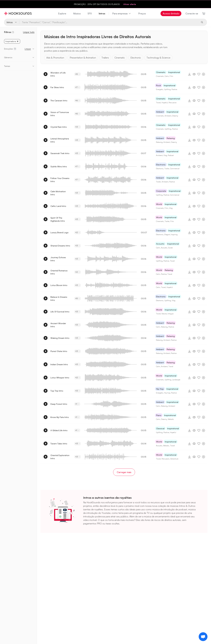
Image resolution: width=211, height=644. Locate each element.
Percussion (166, 459)
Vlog (165, 155)
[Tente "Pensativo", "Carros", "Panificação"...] (109, 22)
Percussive (172, 103)
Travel (158, 103)
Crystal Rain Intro (59, 127)
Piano (159, 415)
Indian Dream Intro (59, 364)
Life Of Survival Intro (60, 312)
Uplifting (167, 89)
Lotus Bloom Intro (59, 285)
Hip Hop (160, 389)
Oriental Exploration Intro (60, 457)
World (159, 204)
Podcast (171, 155)
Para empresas (122, 13)
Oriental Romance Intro (59, 272)
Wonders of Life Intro (58, 74)
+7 (77, 87)
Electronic (136, 58)
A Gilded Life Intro (59, 430)
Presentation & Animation (83, 58)
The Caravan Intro (59, 100)
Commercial (175, 169)
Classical (160, 428)
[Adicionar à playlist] (204, 74)
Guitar (171, 248)
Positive (174, 89)
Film (171, 76)
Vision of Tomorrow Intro (60, 114)
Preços (142, 13)
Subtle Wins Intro (59, 166)
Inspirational (174, 72)
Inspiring (174, 234)
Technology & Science (158, 58)
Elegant (167, 234)
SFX (90, 13)
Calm (167, 76)
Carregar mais (124, 472)
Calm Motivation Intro (58, 193)
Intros (102, 13)
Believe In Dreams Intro (59, 298)
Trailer (167, 169)
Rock (159, 85)
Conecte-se (192, 13)
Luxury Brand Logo (59, 232)
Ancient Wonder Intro (58, 325)
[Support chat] (203, 637)
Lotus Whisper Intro (60, 378)
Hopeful (165, 103)
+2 (78, 232)
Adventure (174, 459)
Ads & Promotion (55, 58)
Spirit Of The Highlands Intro (58, 219)
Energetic (160, 89)
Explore (62, 13)
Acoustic (160, 244)
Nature (164, 314)
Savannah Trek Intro (60, 153)
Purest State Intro (59, 351)
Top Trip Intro (57, 391)
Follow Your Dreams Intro (60, 180)
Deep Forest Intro (59, 404)
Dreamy (175, 116)
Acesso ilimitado (171, 13)
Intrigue (171, 314)
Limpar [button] (28, 49)
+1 (77, 404)
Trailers (105, 58)
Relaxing (171, 138)
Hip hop (167, 393)
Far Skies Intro (57, 87)
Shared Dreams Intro (60, 246)
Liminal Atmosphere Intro (60, 140)
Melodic (171, 419)
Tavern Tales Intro (59, 444)
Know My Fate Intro (60, 417)
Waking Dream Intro (60, 338)
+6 (78, 100)
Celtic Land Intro (58, 206)
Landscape (176, 380)
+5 (78, 74)
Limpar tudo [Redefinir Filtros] (29, 32)
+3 (78, 127)
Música (77, 13)
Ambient (160, 112)
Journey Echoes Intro (58, 259)
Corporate (161, 191)
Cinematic (120, 58)
